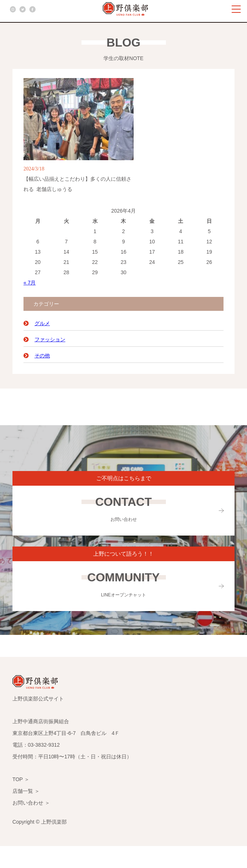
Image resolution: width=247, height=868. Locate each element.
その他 (42, 356)
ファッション (50, 339)
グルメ (42, 323)
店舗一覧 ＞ (26, 791)
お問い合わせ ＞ (31, 803)
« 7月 (30, 283)
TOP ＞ (21, 779)
